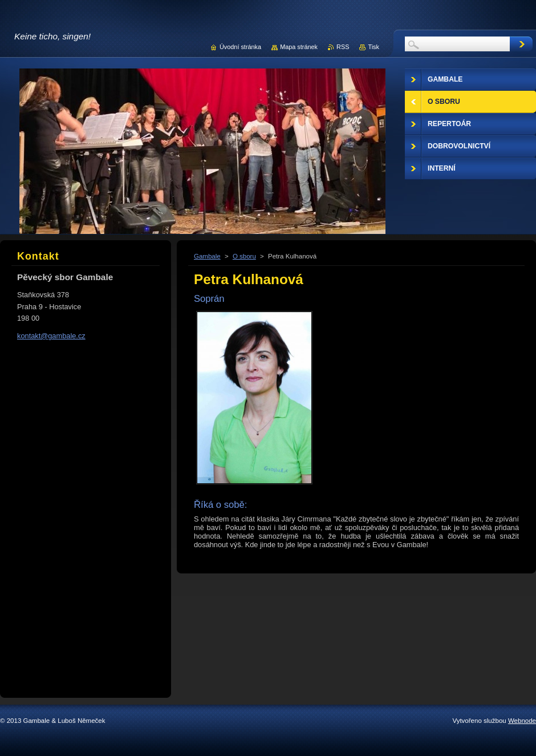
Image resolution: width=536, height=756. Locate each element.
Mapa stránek (299, 47)
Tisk (373, 47)
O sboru (244, 256)
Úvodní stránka (240, 47)
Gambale (207, 256)
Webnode (522, 721)
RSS (343, 47)
